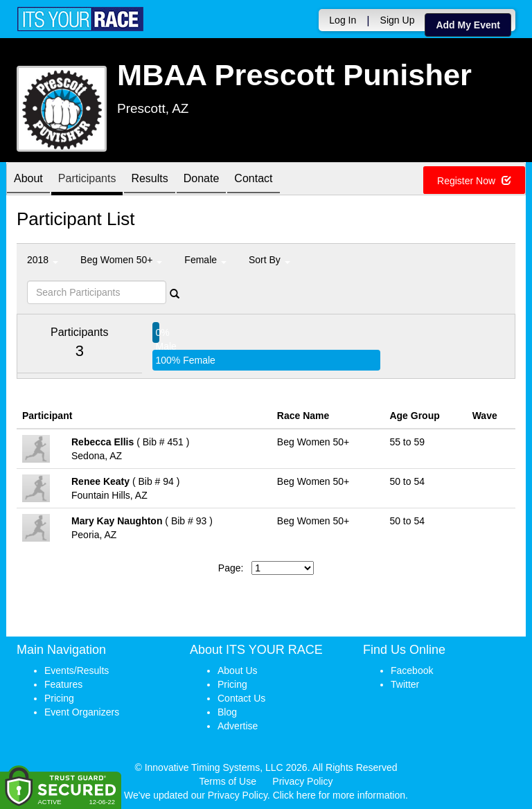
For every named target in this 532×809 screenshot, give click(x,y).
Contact (253, 180)
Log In (343, 20)
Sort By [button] (269, 260)
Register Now (474, 181)
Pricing (59, 698)
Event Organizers (82, 712)
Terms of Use (228, 781)
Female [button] (205, 260)
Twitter (405, 684)
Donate (202, 180)
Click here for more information (339, 795)
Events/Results (77, 670)
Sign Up (398, 20)
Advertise (238, 726)
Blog (227, 712)
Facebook (412, 670)
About (28, 180)
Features (63, 684)
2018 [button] (43, 260)
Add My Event (468, 25)
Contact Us (241, 698)
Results (149, 180)
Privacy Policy (302, 781)
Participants (87, 180)
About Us (238, 670)
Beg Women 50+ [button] (121, 260)
